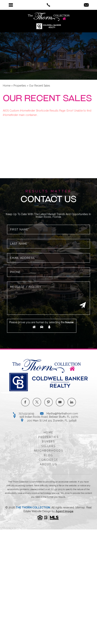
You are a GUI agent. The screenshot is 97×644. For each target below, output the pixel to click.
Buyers (48, 442)
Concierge (48, 460)
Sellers (48, 446)
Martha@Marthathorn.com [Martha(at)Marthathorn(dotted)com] (62, 414)
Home (48, 432)
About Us (48, 464)
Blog (48, 455)
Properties (48, 437)
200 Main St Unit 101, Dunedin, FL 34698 (52, 421)
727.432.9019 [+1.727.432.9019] (26, 414)
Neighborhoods (49, 451)
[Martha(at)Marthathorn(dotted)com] (86, 5)
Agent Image (65, 511)
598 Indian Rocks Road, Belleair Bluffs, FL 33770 (49, 417)
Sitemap (80, 507)
